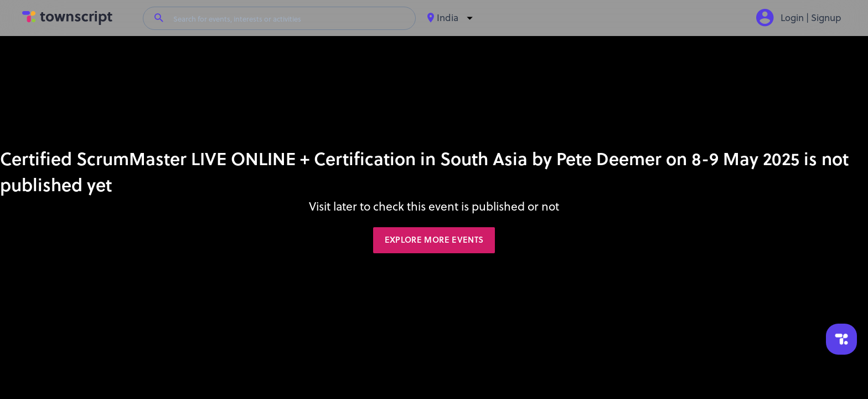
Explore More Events (434, 240)
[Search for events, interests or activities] (290, 18)
